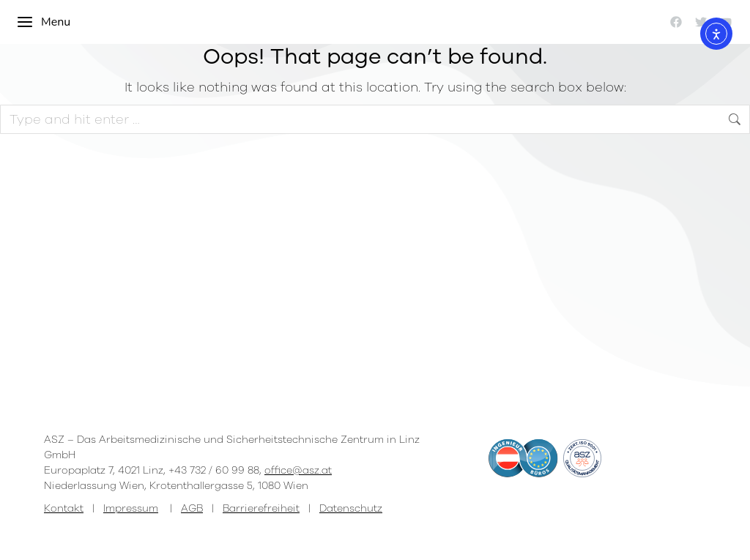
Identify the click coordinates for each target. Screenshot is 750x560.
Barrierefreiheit (261, 508)
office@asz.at (298, 470)
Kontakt (64, 508)
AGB (192, 508)
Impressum (131, 508)
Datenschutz (351, 508)
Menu (43, 22)
